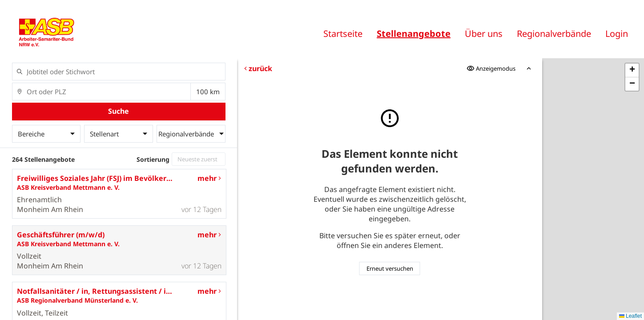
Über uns (484, 34)
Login (617, 34)
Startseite (343, 34)
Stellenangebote (414, 34)
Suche (119, 111)
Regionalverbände (554, 34)
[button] (632, 70)
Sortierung (153, 159)
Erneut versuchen (390, 268)
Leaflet (630, 316)
